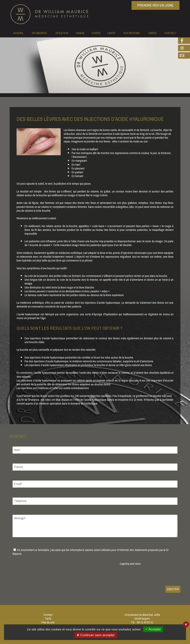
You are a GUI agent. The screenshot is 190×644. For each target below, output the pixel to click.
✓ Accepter (153, 629)
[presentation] (150, 574)
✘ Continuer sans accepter (96, 635)
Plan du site (48, 622)
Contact (48, 615)
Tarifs (48, 619)
